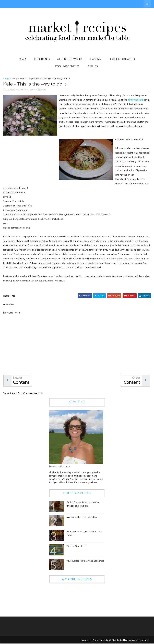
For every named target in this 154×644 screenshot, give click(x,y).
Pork (14, 79)
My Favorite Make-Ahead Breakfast (85, 561)
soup (23, 79)
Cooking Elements (67, 66)
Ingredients (42, 59)
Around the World (70, 59)
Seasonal (96, 59)
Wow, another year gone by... (82, 517)
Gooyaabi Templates (138, 640)
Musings (92, 66)
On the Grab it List (77, 547)
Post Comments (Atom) (30, 394)
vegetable (34, 79)
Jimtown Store (135, 100)
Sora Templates (101, 640)
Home (6, 79)
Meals (23, 59)
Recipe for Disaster (122, 59)
